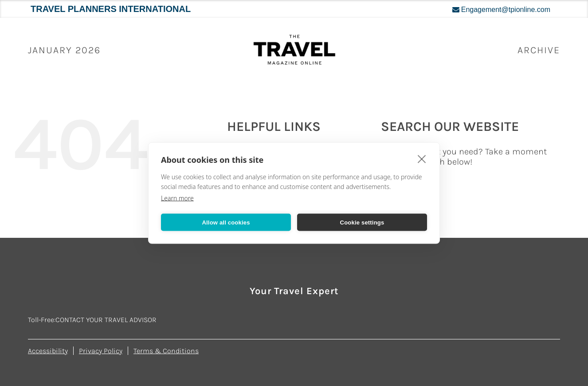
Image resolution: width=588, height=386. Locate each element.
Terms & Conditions (166, 351)
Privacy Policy (101, 351)
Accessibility (48, 351)
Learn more (177, 198)
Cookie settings (362, 222)
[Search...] (470, 187)
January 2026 (64, 50)
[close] (422, 159)
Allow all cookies (226, 222)
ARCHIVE (539, 50)
